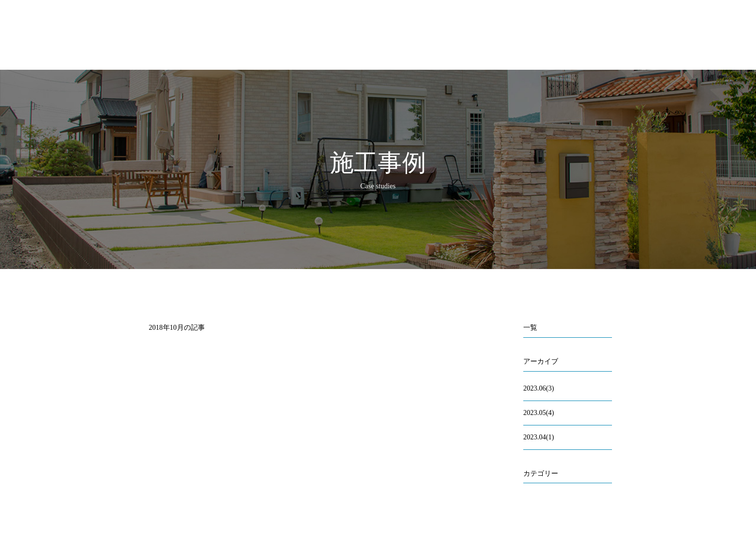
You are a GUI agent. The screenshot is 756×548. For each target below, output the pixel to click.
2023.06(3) (539, 388)
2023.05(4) (539, 413)
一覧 (530, 328)
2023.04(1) (539, 437)
